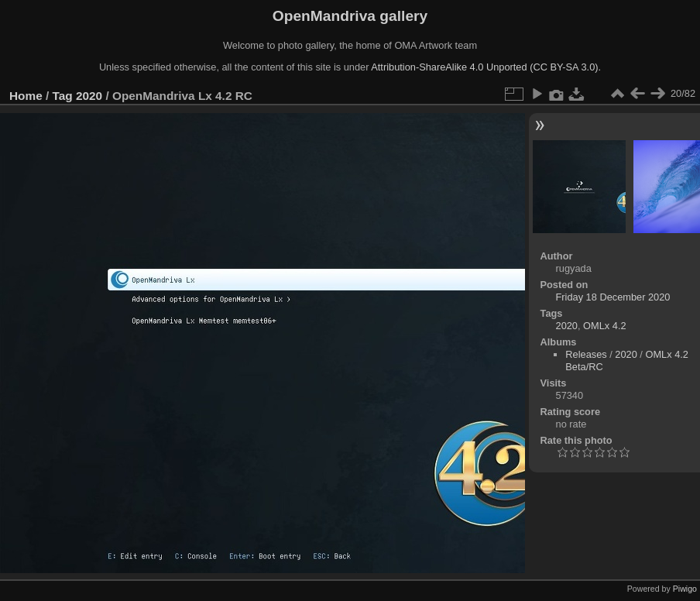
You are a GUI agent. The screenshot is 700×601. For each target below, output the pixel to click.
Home (26, 96)
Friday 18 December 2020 (613, 297)
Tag (63, 96)
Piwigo (685, 589)
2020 (89, 96)
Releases (586, 354)
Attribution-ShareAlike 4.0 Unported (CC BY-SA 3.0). (486, 67)
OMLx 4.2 (604, 326)
